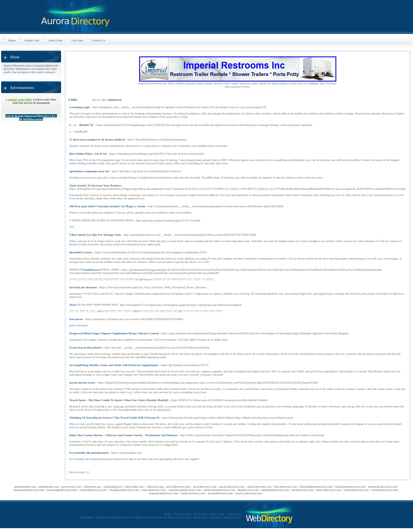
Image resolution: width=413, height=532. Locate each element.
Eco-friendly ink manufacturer (89, 453)
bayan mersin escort (82, 383)
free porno (76, 319)
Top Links (77, 40)
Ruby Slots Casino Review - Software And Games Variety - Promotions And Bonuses (124, 435)
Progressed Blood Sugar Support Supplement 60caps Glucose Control (114, 333)
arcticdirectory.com (204, 487)
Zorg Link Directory (180, 517)
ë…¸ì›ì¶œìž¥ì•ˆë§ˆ (82, 125)
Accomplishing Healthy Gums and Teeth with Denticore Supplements (114, 365)
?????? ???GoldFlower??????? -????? (94, 270)
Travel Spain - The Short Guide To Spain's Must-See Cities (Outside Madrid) (119, 400)
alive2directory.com (178, 487)
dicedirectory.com (302, 490)
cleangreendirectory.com (124, 490)
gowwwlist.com (71, 487)
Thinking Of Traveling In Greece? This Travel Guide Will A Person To (114, 418)
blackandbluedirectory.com (316, 487)
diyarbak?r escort (81, 252)
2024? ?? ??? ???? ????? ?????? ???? (93, 305)
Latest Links (55, 40)
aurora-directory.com (232, 487)
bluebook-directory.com (382, 487)
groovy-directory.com (249, 493)
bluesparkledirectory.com (29, 490)
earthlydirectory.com (356, 490)
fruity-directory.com (193, 493)
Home (12, 40)
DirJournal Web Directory (226, 517)
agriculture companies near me (89, 171)
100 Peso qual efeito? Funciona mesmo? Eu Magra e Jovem (107, 206)
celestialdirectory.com (93, 490)
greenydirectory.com (220, 493)
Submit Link (32, 40)
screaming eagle (80, 107)
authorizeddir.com (25, 487)
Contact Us (98, 40)
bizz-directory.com (286, 487)
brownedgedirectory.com (62, 490)
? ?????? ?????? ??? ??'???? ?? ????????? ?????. (101, 220)
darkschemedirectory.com (220, 490)
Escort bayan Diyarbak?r (86, 347)
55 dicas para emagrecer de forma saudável (97, 139)
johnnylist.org (92, 487)
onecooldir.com (134, 487)
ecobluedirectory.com (384, 490)
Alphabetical (115, 100)
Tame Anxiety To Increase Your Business (95, 185)
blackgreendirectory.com (350, 487)
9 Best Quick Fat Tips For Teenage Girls (95, 235)
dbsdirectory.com (248, 490)
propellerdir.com (49, 487)
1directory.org (155, 487)
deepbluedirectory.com (275, 490)
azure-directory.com (259, 487)
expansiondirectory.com (163, 493)
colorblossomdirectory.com (185, 490)
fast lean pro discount (83, 287)
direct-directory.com (329, 490)
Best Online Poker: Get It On (88, 154)
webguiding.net (113, 487)
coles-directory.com (154, 490)
